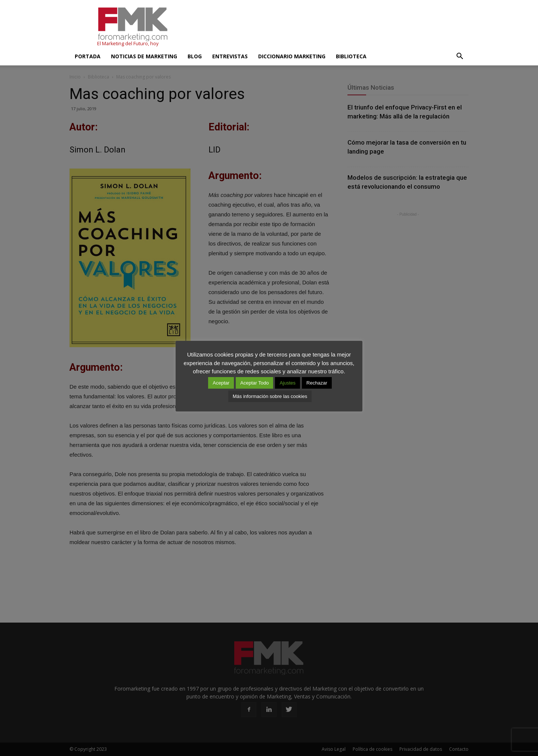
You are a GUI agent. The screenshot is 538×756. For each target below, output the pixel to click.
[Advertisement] (333, 27)
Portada (88, 56)
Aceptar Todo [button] (254, 383)
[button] (460, 56)
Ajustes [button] (287, 383)
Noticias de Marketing (144, 56)
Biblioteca (351, 56)
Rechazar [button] (317, 383)
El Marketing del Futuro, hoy (128, 44)
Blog (195, 56)
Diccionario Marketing (292, 56)
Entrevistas (230, 56)
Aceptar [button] (221, 383)
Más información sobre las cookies (270, 396)
